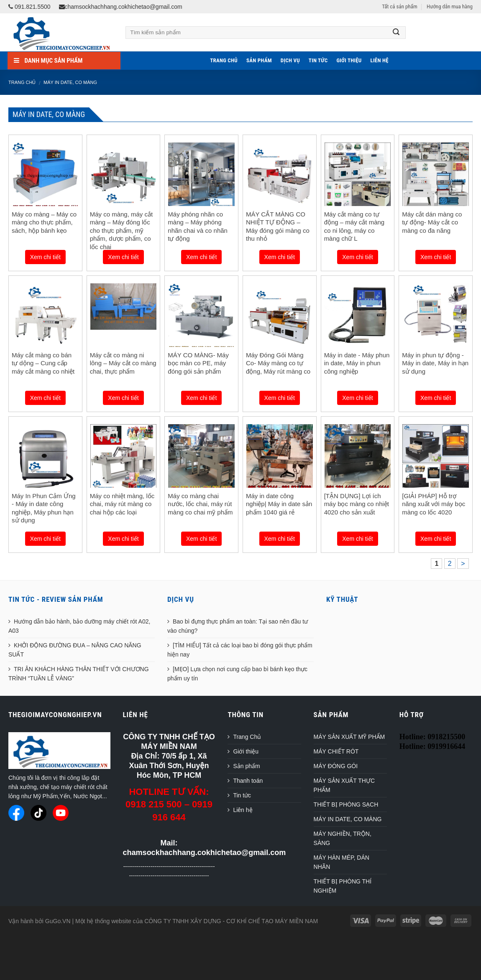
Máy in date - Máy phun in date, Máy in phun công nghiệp (357, 363)
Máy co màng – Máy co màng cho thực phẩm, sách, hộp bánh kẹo (44, 222)
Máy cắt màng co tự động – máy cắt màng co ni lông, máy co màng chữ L (354, 227)
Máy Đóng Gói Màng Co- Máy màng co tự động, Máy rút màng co (278, 363)
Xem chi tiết (45, 257)
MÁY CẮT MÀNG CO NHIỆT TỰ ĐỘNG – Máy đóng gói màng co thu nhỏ (278, 227)
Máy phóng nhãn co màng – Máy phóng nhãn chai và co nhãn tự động (198, 227)
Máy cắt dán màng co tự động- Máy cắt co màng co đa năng (432, 222)
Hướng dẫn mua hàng (450, 6)
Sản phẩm (259, 60)
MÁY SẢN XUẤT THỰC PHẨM (344, 785)
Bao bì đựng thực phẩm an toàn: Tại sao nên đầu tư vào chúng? (238, 626)
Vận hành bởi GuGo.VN (40, 921)
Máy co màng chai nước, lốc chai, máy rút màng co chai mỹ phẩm (200, 504)
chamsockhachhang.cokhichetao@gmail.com (121, 7)
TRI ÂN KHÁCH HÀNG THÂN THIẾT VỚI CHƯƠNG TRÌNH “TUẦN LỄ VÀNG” (79, 674)
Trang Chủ (224, 60)
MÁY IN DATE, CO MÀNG (70, 82)
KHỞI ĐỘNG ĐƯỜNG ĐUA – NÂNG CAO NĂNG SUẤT (75, 650)
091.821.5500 (29, 7)
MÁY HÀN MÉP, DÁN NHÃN (342, 862)
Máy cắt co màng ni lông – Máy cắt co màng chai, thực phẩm (123, 363)
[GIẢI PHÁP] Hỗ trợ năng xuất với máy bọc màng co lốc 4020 (434, 504)
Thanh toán (248, 781)
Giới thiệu (349, 60)
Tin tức (318, 60)
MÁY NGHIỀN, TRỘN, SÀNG (343, 838)
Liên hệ (380, 60)
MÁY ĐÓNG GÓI (336, 766)
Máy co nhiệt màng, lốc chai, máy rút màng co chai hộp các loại (122, 504)
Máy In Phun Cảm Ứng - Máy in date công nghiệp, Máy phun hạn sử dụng (44, 508)
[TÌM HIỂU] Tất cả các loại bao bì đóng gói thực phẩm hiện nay (240, 650)
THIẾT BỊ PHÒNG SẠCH (346, 804)
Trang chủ (22, 82)
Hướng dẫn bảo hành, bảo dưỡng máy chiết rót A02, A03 (79, 626)
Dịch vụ (290, 60)
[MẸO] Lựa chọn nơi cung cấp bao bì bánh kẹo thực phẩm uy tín (237, 674)
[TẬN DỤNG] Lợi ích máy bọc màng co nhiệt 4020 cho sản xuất (357, 504)
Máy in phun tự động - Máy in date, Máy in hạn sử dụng (435, 363)
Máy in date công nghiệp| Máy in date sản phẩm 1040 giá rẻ (279, 504)
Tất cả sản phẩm (399, 6)
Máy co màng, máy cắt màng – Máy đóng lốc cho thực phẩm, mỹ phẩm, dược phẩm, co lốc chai (122, 230)
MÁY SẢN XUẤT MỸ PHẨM (349, 737)
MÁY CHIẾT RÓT (336, 751)
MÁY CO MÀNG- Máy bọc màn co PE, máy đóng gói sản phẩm (198, 363)
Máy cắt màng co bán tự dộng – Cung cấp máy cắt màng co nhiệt (43, 363)
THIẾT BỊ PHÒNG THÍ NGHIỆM (343, 886)
